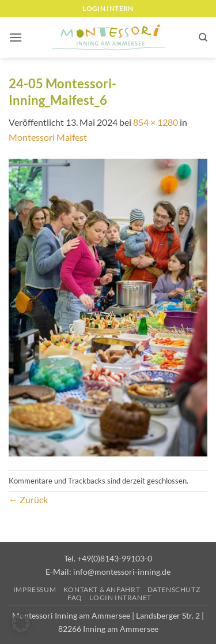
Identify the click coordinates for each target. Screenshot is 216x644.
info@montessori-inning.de (122, 572)
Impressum (35, 589)
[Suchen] (203, 38)
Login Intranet (120, 598)
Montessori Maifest (48, 137)
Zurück (28, 499)
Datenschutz (174, 589)
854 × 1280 (156, 122)
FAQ (75, 598)
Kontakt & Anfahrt (102, 589)
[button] (16, 37)
